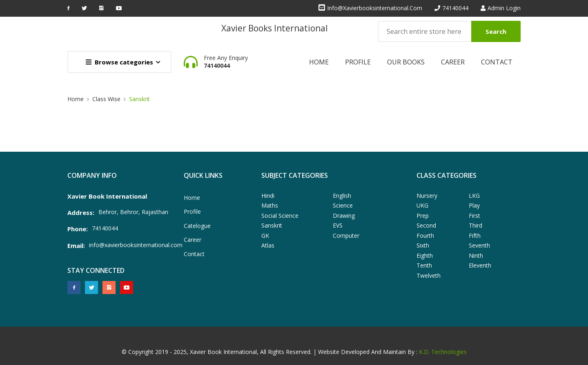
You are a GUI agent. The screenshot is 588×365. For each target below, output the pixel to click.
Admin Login (504, 8)
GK (265, 236)
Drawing (344, 216)
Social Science (280, 216)
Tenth (424, 265)
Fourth (425, 236)
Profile (358, 62)
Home (319, 62)
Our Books (406, 62)
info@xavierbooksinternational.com (375, 8)
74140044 (455, 8)
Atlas (268, 245)
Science (343, 205)
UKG (422, 205)
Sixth (423, 245)
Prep (423, 216)
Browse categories (119, 62)
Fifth (475, 236)
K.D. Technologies (443, 352)
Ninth (476, 255)
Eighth (425, 255)
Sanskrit (139, 99)
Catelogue (197, 226)
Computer (346, 236)
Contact (497, 62)
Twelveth (429, 275)
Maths (270, 205)
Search (496, 31)
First (474, 216)
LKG (474, 196)
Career (453, 62)
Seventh (479, 245)
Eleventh (480, 265)
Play (474, 205)
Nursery (427, 196)
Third (476, 225)
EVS (338, 225)
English (342, 196)
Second (426, 225)
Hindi (268, 196)
